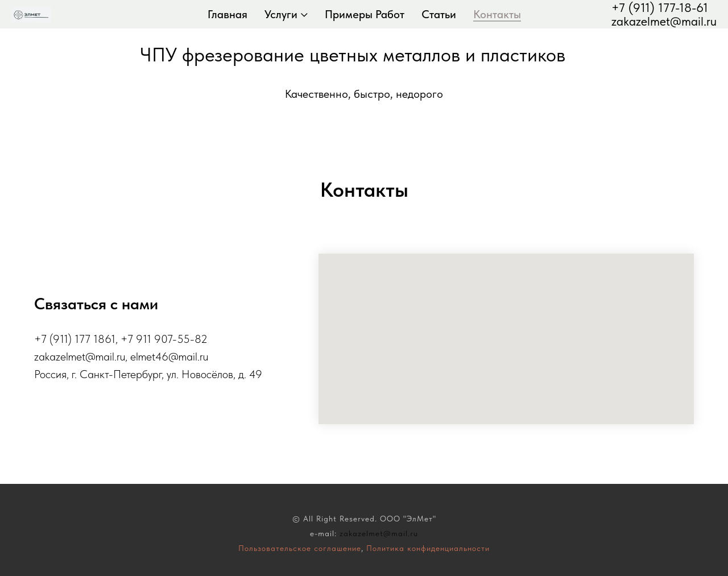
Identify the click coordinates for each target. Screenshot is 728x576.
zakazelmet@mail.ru (664, 21)
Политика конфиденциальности (428, 548)
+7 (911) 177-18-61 (660, 7)
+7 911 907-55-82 (164, 339)
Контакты (497, 14)
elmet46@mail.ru (169, 357)
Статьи (439, 14)
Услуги (281, 14)
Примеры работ (365, 14)
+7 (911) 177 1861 (75, 339)
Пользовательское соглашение (300, 548)
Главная (227, 14)
